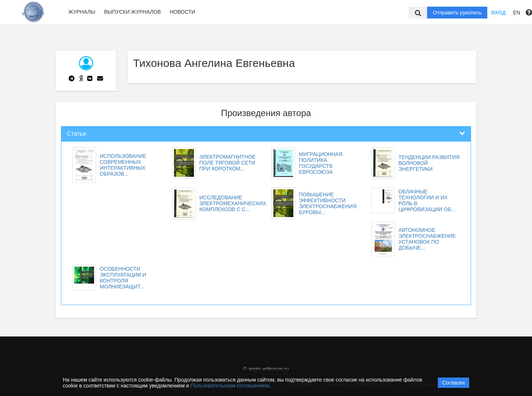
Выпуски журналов (133, 12)
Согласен (453, 383)
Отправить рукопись (457, 13)
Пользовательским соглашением (230, 386)
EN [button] (517, 13)
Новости (182, 12)
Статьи (76, 134)
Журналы (82, 12)
